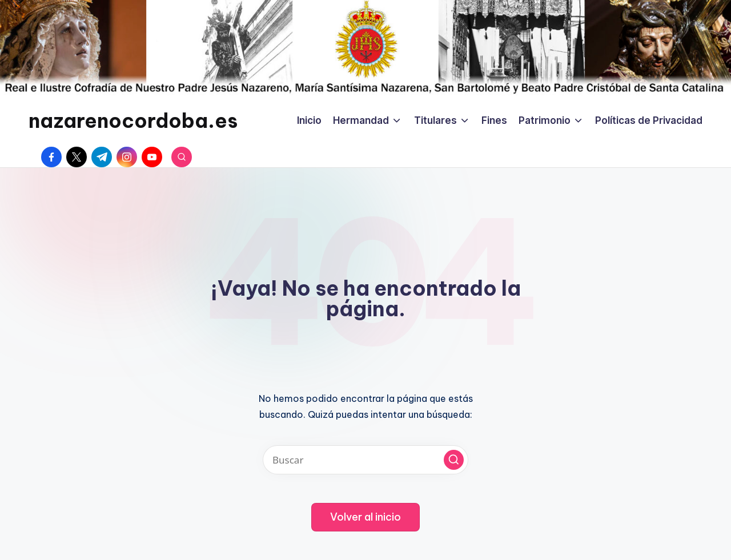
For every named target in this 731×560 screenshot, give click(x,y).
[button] (454, 460)
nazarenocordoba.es (133, 121)
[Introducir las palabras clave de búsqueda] (365, 460)
